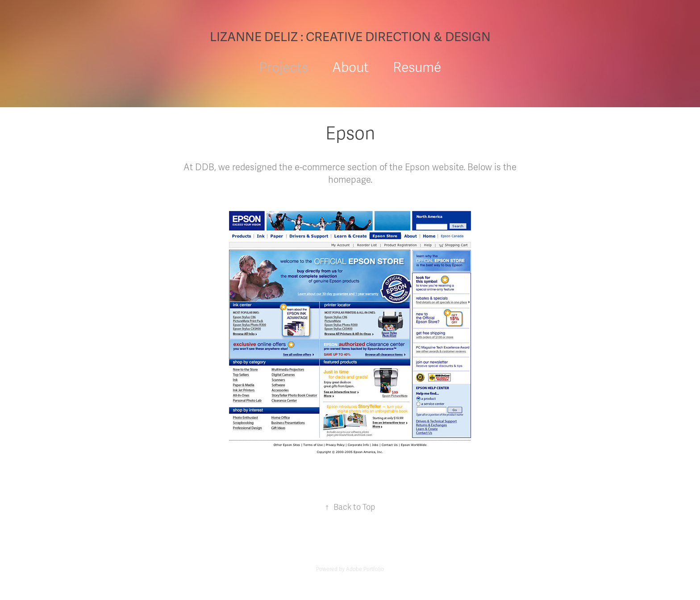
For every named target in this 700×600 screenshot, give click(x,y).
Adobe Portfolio (365, 569)
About (350, 68)
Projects (283, 68)
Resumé (417, 68)
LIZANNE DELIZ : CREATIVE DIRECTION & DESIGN (350, 37)
